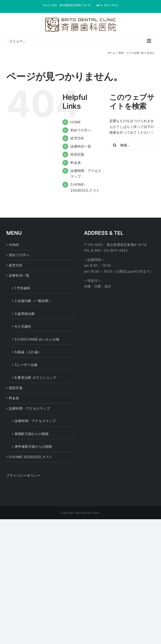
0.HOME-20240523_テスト (31, 457)
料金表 (76, 163)
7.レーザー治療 (26, 365)
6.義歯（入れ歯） (28, 352)
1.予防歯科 (22, 288)
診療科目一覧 (81, 146)
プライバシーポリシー (23, 475)
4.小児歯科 (23, 326)
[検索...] (132, 145)
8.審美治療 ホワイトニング (35, 378)
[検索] (115, 145)
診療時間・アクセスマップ (29, 408)
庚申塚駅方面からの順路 (33, 446)
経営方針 (77, 138)
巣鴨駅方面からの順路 (32, 434)
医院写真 (77, 154)
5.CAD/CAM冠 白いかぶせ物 (37, 339)
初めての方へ (81, 130)
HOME (76, 122)
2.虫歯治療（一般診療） (33, 301)
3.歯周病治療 (25, 314)
